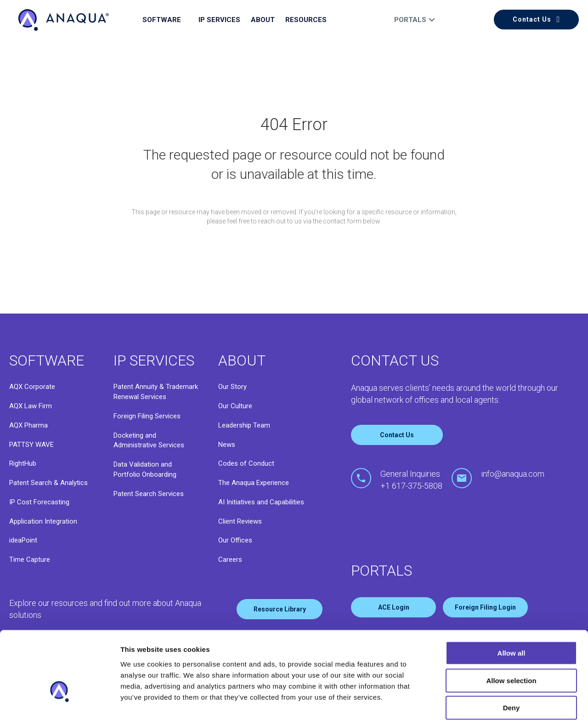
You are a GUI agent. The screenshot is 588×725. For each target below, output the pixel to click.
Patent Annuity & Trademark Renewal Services (156, 392)
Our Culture (235, 406)
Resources (306, 20)
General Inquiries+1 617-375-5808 (411, 480)
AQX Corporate (32, 387)
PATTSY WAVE (31, 445)
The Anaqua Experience (254, 483)
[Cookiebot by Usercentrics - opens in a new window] (59, 707)
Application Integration (43, 521)
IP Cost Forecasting (39, 502)
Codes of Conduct (246, 463)
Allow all (512, 597)
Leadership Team (244, 425)
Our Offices (235, 540)
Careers (230, 559)
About (263, 20)
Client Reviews (240, 521)
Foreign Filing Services (147, 416)
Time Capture (30, 559)
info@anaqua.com (513, 474)
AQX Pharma (28, 425)
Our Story (232, 387)
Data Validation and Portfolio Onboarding (145, 469)
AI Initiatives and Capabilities (261, 502)
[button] (536, 19)
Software (162, 20)
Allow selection (511, 625)
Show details (142, 707)
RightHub (23, 463)
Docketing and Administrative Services (149, 440)
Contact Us (397, 435)
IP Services (219, 20)
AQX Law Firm (31, 406)
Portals (410, 20)
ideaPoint (23, 540)
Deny (512, 652)
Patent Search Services (149, 494)
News (227, 445)
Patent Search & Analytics (48, 483)
